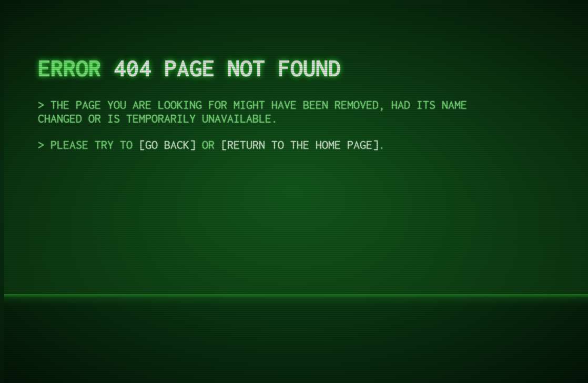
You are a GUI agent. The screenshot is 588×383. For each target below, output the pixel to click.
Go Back (167, 145)
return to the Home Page (300, 145)
